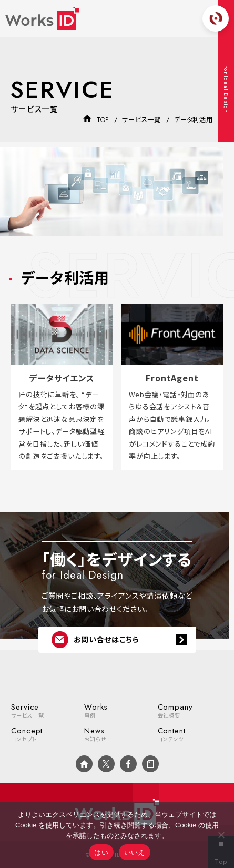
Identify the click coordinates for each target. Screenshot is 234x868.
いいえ (135, 852)
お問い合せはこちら (95, 640)
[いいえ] (221, 835)
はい (101, 852)
